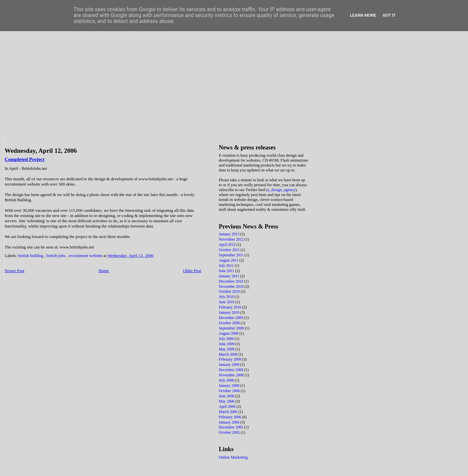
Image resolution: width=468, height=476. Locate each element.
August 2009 (229, 334)
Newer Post (14, 271)
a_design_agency (281, 190)
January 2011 (229, 276)
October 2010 (230, 292)
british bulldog (31, 256)
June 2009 (227, 344)
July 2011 (227, 266)
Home (104, 271)
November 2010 (232, 287)
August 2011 (229, 260)
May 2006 (227, 401)
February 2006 (231, 417)
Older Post (192, 271)
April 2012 (228, 245)
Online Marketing (233, 457)
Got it (389, 15)
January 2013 (230, 234)
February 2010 (231, 307)
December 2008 (231, 370)
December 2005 (231, 427)
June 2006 (227, 396)
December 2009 (231, 318)
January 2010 (230, 313)
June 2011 (227, 271)
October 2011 (230, 250)
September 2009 (232, 328)
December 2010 (231, 281)
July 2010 (227, 297)
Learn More (363, 15)
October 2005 (230, 433)
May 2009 (227, 349)
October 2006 (230, 391)
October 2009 (230, 323)
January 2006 (230, 422)
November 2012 (232, 239)
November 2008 (232, 375)
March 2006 (229, 412)
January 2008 (230, 386)
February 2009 (231, 359)
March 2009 (229, 355)
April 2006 (228, 407)
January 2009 (230, 365)
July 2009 (227, 339)
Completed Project (25, 159)
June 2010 (227, 302)
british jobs (56, 256)
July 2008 (227, 380)
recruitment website (86, 256)
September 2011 (232, 255)
